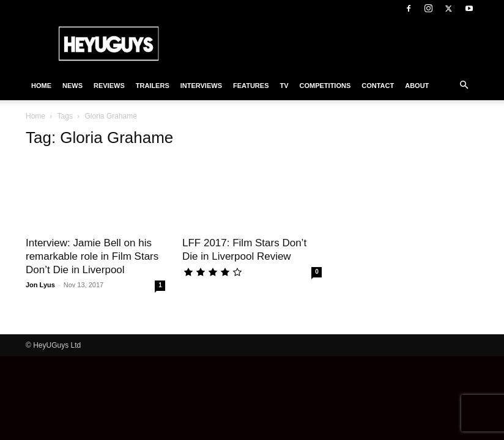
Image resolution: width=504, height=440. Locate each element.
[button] (464, 86)
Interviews (201, 86)
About (417, 86)
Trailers (153, 86)
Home (41, 86)
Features (251, 86)
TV (284, 86)
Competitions (325, 86)
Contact (378, 86)
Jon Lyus (40, 285)
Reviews (109, 86)
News (72, 86)
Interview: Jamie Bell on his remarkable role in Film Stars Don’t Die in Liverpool (92, 256)
